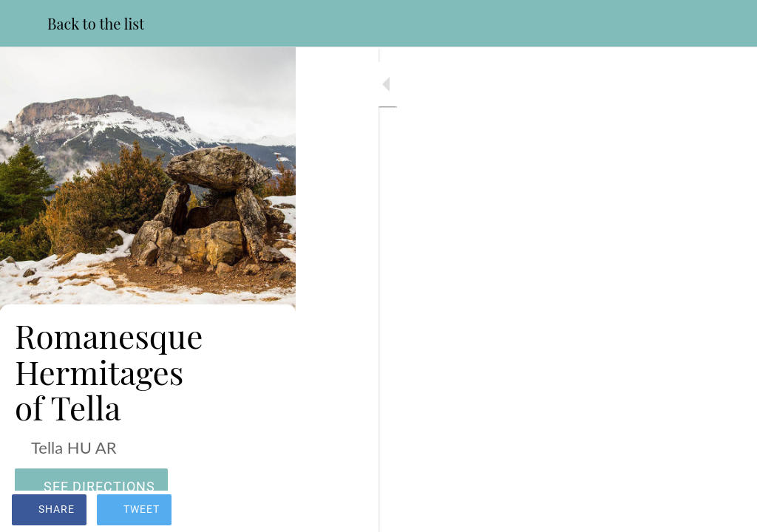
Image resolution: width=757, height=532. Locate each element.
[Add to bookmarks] (727, 511)
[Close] (24, 24)
